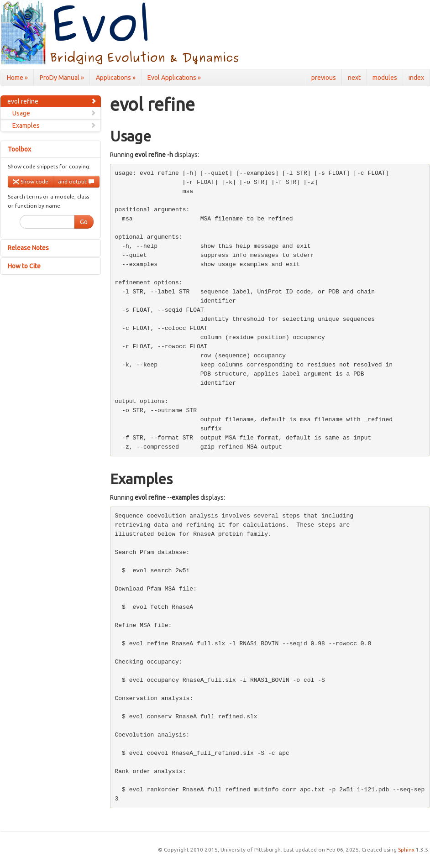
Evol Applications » (174, 78)
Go (84, 222)
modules (385, 78)
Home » (17, 78)
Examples (54, 125)
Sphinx (406, 850)
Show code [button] (31, 182)
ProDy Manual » (62, 78)
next (354, 78)
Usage (54, 113)
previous (324, 78)
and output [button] (76, 182)
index (416, 78)
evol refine (52, 101)
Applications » (116, 78)
